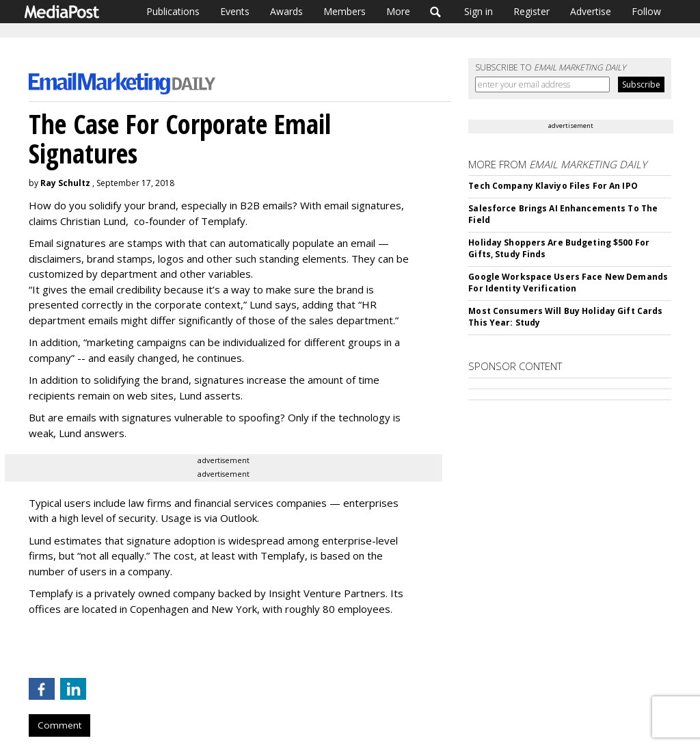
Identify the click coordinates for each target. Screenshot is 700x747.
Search (436, 12)
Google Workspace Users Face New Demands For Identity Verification (568, 283)
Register (531, 11)
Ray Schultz (65, 183)
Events (235, 11)
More (398, 11)
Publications (173, 11)
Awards (286, 11)
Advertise (591, 11)
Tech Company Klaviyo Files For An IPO (553, 186)
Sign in (479, 11)
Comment (59, 725)
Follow (646, 11)
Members (345, 11)
